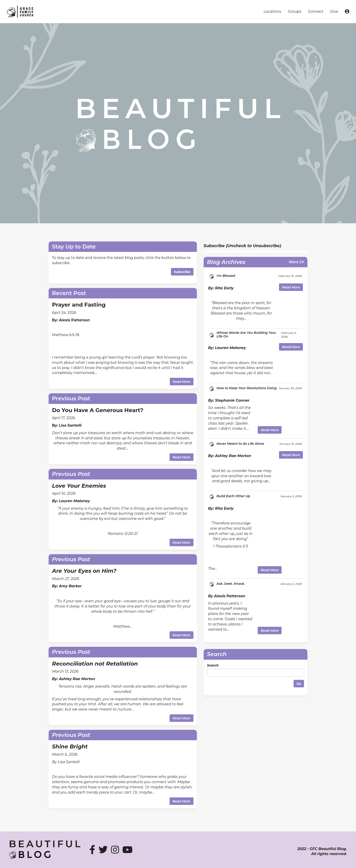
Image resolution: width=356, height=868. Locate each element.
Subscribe (182, 272)
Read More (182, 382)
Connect (316, 11)
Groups (294, 11)
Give (334, 11)
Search (213, 665)
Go (299, 684)
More (297, 262)
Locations (272, 11)
